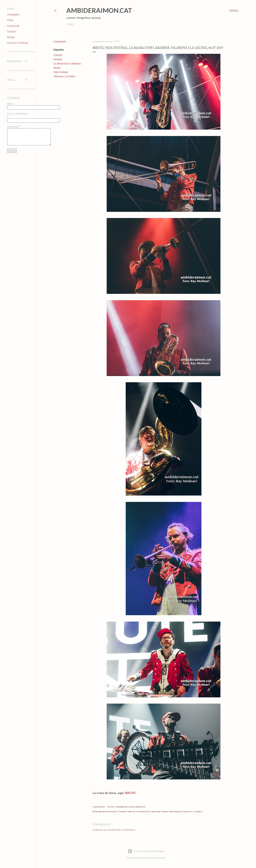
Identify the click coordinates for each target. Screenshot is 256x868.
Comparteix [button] (60, 42)
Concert (58, 55)
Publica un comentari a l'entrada (114, 830)
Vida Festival (61, 72)
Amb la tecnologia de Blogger (146, 851)
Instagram (14, 15)
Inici (71, 25)
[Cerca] (234, 11)
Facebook (13, 26)
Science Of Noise (18, 43)
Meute (57, 68)
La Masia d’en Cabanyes (67, 64)
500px (11, 37)
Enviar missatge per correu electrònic (126, 807)
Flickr (10, 20)
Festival (58, 59)
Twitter (11, 32)
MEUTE (130, 793)
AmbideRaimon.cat (99, 10)
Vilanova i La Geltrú (64, 76)
